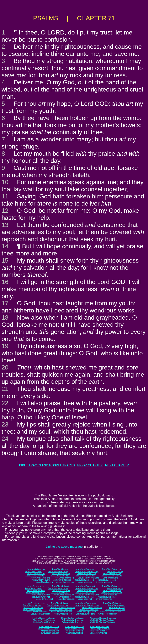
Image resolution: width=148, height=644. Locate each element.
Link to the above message (64, 547)
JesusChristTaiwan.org (40, 578)
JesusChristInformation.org (87, 571)
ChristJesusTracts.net (99, 627)
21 (5, 389)
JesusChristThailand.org (64, 578)
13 (5, 225)
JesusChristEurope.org (85, 569)
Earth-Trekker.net (110, 595)
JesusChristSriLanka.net (112, 593)
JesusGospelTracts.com (48, 629)
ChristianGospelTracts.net (44, 622)
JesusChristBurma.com (33, 607)
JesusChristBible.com (63, 614)
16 (5, 282)
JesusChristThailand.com (62, 612)
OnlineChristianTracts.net (72, 622)
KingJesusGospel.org (107, 580)
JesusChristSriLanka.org (112, 576)
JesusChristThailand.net (64, 595)
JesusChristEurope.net (85, 586)
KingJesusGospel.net (107, 597)
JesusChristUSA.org (33, 571)
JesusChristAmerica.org (58, 571)
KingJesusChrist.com (50, 633)
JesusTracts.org (85, 582)
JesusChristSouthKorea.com (63, 607)
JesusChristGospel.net (85, 597)
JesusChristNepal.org (35, 576)
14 (5, 246)
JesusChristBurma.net (85, 593)
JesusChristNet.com (116, 605)
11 (5, 196)
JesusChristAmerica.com (58, 605)
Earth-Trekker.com (117, 607)
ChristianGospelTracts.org (44, 620)
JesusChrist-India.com (89, 610)
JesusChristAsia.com (60, 603)
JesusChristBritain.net (111, 586)
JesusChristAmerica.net (58, 588)
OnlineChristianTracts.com (73, 618)
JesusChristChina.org (61, 574)
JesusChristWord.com (40, 614)
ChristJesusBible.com (108, 614)
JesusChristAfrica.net (36, 591)
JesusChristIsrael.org (36, 569)
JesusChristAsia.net (60, 586)
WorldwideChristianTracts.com (103, 618)
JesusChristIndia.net (60, 593)
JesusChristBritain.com (113, 603)
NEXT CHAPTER (117, 465)
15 (5, 260)
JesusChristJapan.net (112, 591)
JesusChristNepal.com (32, 610)
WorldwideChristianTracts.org (102, 620)
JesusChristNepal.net (35, 593)
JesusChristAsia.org (60, 569)
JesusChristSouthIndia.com (61, 610)
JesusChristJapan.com (86, 612)
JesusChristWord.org (41, 580)
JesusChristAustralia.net (88, 595)
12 (5, 211)
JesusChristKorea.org (87, 574)
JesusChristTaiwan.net (40, 595)
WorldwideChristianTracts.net (102, 622)
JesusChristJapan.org (112, 574)
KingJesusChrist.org (74, 633)
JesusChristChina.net (61, 591)
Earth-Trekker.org (110, 578)
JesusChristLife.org (45, 582)
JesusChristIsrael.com (35, 603)
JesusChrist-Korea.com (92, 607)
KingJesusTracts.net (98, 631)
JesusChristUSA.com (32, 605)
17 (5, 303)
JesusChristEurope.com (86, 603)
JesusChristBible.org (62, 580)
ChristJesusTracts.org (74, 627)
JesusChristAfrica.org (36, 574)
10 (5, 182)
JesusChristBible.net (62, 597)
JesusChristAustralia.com (110, 612)
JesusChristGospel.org (85, 580)
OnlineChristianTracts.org (73, 620)
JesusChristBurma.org (85, 576)
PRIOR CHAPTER (90, 465)
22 (5, 403)
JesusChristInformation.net (87, 588)
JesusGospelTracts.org (74, 629)
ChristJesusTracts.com (49, 627)
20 (5, 367)
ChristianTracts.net (103, 599)
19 (5, 346)
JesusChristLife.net (115, 588)
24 (5, 439)
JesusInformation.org (65, 582)
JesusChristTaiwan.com (37, 612)
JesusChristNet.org (115, 571)
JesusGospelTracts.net (101, 629)
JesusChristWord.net (41, 597)
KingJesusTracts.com (50, 631)
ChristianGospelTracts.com (43, 618)
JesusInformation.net (65, 599)
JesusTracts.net (85, 599)
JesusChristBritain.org (111, 569)
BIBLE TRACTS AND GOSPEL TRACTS (47, 465)
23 (5, 424)
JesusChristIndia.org (60, 576)
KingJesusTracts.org (74, 631)
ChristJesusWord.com (85, 614)
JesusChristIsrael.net (36, 586)
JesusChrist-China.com (115, 610)
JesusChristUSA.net (33, 588)
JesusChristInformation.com (87, 605)
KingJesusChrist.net (98, 633)
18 (5, 317)
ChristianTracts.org (104, 582)
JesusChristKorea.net (87, 591)
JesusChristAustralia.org (88, 578)
